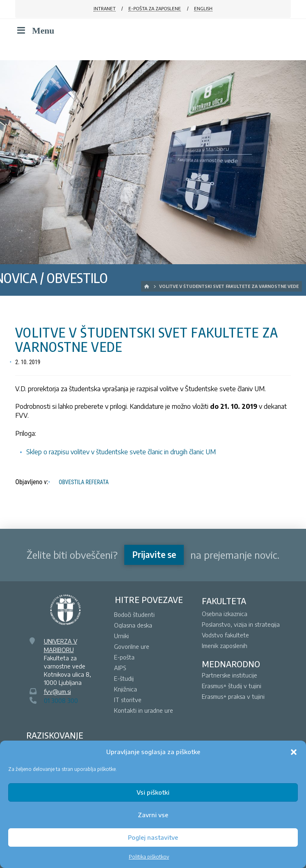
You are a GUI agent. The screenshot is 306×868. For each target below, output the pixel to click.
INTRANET (105, 8)
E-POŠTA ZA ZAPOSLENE (155, 8)
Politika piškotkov (149, 857)
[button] (294, 752)
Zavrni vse (153, 815)
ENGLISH (203, 8)
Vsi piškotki (153, 792)
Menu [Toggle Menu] (35, 31)
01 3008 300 (61, 700)
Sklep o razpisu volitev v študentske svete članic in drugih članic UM (121, 452)
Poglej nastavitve (153, 837)
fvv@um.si (57, 691)
